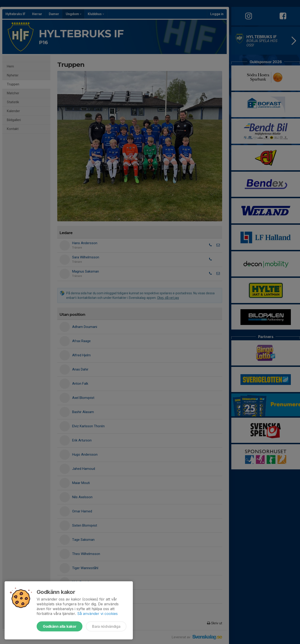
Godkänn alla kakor (60, 626)
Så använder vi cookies (97, 614)
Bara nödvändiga (106, 626)
